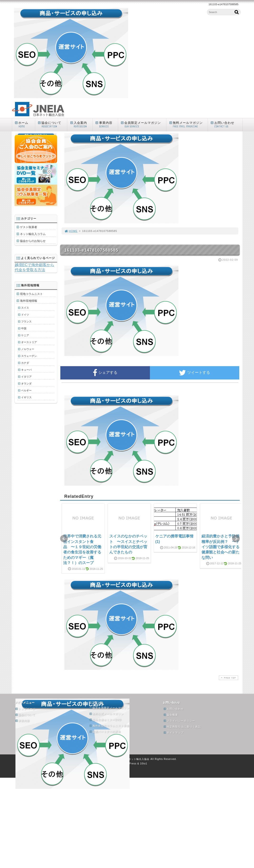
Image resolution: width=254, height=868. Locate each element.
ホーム (25, 125)
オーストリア (29, 342)
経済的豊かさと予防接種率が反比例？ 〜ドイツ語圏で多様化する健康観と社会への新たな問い (220, 547)
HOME (71, 231)
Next (236, 539)
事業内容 (106, 125)
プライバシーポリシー (179, 721)
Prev (64, 539)
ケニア (25, 335)
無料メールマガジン (188, 125)
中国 (24, 328)
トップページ (25, 709)
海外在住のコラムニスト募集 (109, 726)
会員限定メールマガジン (143, 125)
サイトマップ (173, 733)
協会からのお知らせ (33, 241)
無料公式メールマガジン (106, 714)
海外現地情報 (29, 301)
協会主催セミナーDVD (105, 720)
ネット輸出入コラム (33, 234)
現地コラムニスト (31, 294)
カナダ (25, 363)
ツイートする (194, 373)
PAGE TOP (228, 678)
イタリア (26, 377)
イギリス (26, 397)
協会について (52, 125)
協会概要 (171, 715)
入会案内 (81, 125)
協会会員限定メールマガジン (109, 708)
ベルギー (26, 390)
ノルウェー (28, 349)
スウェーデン (29, 356)
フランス (26, 321)
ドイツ (25, 315)
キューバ (26, 370)
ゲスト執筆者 (29, 227)
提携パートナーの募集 (105, 732)
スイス (25, 308)
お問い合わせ (226, 125)
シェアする (105, 373)
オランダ (26, 384)
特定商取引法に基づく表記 (182, 727)
